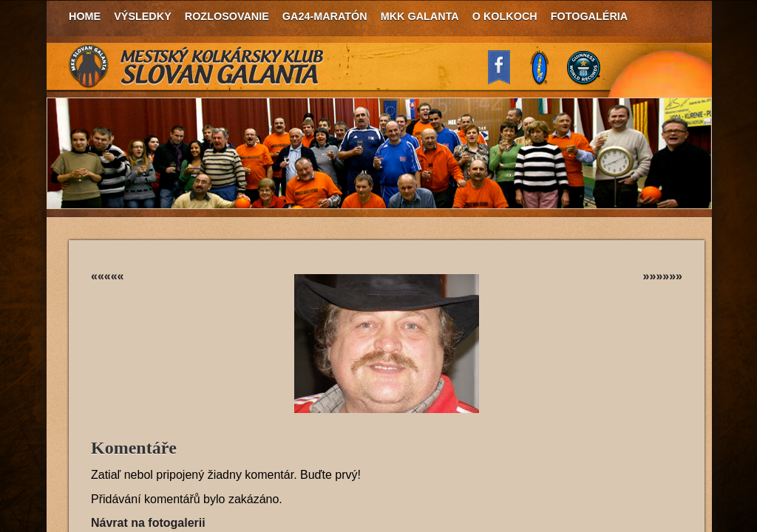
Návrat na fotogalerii (148, 523)
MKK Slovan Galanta (197, 66)
